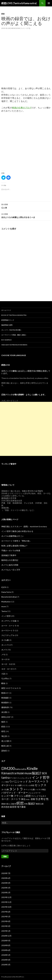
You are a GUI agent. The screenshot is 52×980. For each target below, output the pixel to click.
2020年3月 (6, 888)
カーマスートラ (8, 630)
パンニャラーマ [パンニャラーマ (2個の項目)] (34, 793)
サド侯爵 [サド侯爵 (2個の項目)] (18, 785)
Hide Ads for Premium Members (14, 345)
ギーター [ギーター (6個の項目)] (6, 785)
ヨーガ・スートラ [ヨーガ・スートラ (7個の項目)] (11, 799)
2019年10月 (6, 907)
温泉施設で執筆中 (9, 555)
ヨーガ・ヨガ (7, 664)
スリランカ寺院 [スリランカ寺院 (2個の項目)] (28, 785)
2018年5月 (6, 955)
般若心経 (5, 746)
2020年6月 (6, 878)
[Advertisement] (26, 61)
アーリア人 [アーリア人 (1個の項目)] (21, 778)
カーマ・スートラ (9, 626)
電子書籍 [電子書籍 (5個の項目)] (21, 807)
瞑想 (3, 14)
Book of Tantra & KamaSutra (14, 315)
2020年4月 (6, 883)
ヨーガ (4, 659)
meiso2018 (15, 28)
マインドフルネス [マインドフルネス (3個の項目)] (39, 796)
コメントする (26, 28)
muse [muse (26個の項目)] (20, 773)
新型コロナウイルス (10, 688)
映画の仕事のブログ (22, 108)
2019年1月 (6, 931)
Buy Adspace (6, 340)
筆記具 (4, 736)
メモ (3, 654)
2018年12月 (6, 936)
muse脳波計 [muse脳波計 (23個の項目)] (33, 773)
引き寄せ (5, 678)
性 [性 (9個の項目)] (47, 799)
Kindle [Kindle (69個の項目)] (32, 768)
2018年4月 (6, 960)
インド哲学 (6, 616)
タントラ (5, 645)
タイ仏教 (5, 640)
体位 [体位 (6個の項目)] (23, 799)
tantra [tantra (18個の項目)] (5, 778)
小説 (3, 674)
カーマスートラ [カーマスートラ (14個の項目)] (38, 781)
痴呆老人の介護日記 (10, 560)
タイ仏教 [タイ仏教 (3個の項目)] (5, 789)
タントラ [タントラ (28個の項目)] (16, 789)
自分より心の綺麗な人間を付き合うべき (26, 215)
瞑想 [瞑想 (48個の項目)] (20, 803)
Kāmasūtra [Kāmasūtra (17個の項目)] (9, 773)
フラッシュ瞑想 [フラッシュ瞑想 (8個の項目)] (22, 796)
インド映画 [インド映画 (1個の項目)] (5, 782)
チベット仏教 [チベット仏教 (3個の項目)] (29, 789)
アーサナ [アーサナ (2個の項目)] (13, 778)
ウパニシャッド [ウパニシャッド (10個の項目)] (18, 781)
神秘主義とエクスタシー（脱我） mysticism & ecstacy (24, 526)
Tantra (4, 611)
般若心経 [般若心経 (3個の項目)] (40, 804)
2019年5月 (6, 917)
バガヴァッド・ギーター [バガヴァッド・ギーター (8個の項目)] (15, 793)
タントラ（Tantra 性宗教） (12, 330)
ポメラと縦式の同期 (10, 565)
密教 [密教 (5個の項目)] (33, 799)
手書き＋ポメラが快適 (11, 550)
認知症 (4, 751)
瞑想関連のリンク (8, 320)
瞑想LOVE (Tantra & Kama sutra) (19, 3)
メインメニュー (49, 3)
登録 (5, 856)
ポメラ (4, 650)
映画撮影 (5, 698)
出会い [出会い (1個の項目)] (28, 799)
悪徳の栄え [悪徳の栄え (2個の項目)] (6, 804)
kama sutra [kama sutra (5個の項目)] (21, 769)
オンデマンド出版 (9, 621)
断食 (3, 683)
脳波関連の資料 (7, 325)
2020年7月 (6, 873)
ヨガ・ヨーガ (7, 669)
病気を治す (6, 717)
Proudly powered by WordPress (13, 977)
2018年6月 (6, 950)
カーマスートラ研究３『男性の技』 (16, 541)
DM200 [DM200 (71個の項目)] (8, 768)
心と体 (26, 206)
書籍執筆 (5, 707)
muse (4, 606)
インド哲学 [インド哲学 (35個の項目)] (41, 777)
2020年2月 (6, 892)
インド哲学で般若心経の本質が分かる (17, 531)
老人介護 (5, 741)
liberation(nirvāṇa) (9, 597)
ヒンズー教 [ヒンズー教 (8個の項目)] (7, 796)
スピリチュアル (8, 635)
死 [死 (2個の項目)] (15, 804)
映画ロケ (5, 693)
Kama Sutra (6, 592)
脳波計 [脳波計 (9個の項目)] (32, 803)
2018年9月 (6, 941)
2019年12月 (6, 897)
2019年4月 (6, 921)
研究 (3, 731)
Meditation (6, 602)
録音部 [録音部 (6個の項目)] (13, 807)
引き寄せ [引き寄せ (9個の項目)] (41, 799)
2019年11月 (6, 902)
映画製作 (5, 703)
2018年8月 (6, 945)
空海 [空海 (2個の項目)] (26, 804)
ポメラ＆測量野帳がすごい (13, 536)
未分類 (4, 712)
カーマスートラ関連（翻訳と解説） (14, 335)
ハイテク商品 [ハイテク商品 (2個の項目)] (40, 790)
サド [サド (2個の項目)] (13, 785)
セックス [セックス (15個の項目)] (41, 785)
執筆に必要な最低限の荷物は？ (14, 546)
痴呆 (3, 722)
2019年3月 (6, 926)
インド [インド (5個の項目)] (28, 778)
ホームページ (6, 310)
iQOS (4, 587)
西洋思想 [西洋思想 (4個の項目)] (5, 807)
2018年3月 (6, 965)
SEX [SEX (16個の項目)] (44, 773)
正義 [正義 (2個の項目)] (12, 804)
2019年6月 (6, 912)
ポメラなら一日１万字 (11, 570)
